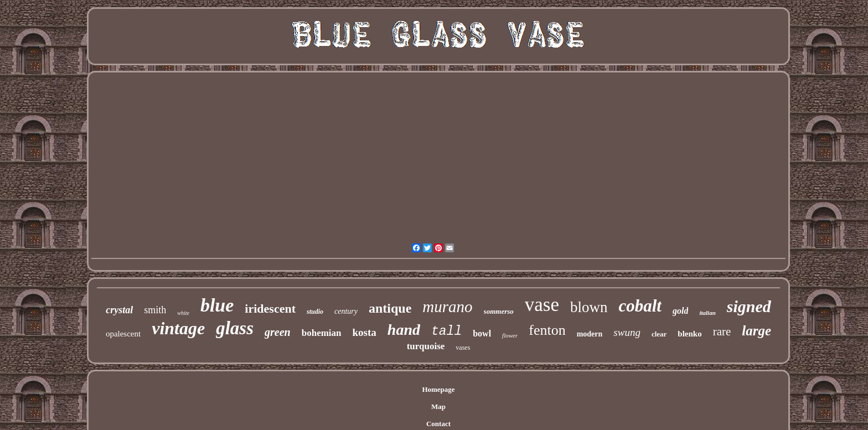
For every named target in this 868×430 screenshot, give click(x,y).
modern (590, 334)
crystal (119, 310)
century (346, 311)
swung (627, 332)
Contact (438, 424)
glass (235, 328)
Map (438, 406)
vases (463, 348)
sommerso (499, 311)
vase (542, 305)
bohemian (322, 333)
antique (390, 308)
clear (659, 334)
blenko (689, 334)
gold (680, 311)
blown (589, 307)
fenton (547, 330)
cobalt (640, 306)
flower (510, 335)
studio (315, 312)
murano (447, 307)
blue (217, 305)
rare (722, 331)
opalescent (123, 334)
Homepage (438, 389)
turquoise (426, 346)
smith (155, 310)
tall (446, 331)
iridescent (270, 309)
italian (707, 313)
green (278, 332)
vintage (178, 328)
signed (749, 306)
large (756, 331)
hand (404, 330)
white (183, 313)
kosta (365, 332)
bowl (482, 333)
